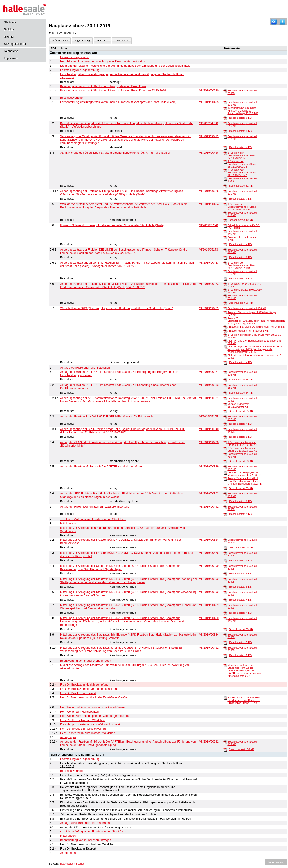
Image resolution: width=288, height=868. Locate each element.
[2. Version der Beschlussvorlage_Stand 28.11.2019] (225, 162)
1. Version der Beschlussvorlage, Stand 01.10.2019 (242, 265)
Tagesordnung (82, 41)
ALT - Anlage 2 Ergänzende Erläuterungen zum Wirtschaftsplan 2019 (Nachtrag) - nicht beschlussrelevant (255, 349)
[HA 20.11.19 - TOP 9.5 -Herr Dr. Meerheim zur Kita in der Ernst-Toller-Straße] (225, 698)
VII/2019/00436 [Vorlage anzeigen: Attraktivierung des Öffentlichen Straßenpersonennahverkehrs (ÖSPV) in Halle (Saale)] (209, 153)
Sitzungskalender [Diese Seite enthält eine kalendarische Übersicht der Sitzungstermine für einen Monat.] (15, 44)
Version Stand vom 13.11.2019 (238, 405)
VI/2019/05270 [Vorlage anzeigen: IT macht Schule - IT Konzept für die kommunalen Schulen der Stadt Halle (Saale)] (208, 225)
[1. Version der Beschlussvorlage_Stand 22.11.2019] (225, 153)
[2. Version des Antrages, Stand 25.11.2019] (225, 448)
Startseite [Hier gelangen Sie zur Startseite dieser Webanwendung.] (10, 22)
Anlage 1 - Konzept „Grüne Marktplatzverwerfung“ (245, 474)
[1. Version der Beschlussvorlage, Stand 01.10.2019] (225, 263)
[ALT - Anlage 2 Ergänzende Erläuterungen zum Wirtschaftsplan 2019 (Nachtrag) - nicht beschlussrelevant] (225, 347)
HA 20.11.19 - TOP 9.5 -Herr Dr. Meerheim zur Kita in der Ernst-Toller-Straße (244, 700)
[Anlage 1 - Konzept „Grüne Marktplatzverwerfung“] (225, 473)
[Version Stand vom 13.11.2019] (225, 404)
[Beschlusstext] (225, 118)
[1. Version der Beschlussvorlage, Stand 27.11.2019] (225, 204)
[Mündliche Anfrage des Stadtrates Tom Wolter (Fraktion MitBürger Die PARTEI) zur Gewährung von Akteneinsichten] (225, 665)
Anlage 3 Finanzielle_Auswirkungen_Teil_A (256, 327)
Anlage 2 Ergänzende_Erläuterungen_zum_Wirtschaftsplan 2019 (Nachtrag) (256, 321)
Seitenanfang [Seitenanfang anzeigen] (276, 862)
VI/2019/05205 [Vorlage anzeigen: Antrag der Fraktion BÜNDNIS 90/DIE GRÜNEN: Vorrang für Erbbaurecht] (208, 416)
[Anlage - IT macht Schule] (225, 237)
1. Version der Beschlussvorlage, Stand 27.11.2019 (242, 207)
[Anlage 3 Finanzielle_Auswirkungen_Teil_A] (225, 327)
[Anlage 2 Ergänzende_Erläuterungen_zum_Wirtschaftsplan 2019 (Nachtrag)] (225, 318)
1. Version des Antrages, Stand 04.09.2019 (242, 444)
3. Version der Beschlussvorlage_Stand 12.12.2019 (242, 173)
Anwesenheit (122, 41)
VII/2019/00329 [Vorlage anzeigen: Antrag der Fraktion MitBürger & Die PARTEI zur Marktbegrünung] (209, 466)
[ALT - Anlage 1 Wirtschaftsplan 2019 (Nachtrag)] (225, 341)
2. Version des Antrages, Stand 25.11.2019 (242, 449)
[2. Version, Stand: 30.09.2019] (225, 290)
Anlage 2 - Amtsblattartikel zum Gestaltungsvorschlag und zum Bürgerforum (245, 481)
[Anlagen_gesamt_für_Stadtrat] (225, 331)
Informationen (60, 41)
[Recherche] (274, 22)
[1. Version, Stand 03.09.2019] (225, 284)
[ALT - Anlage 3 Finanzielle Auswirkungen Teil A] (225, 355)
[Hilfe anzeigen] (282, 22)
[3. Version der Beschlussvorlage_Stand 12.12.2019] (225, 170)
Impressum (11, 58)
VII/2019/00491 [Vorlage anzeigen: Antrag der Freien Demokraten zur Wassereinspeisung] (209, 507)
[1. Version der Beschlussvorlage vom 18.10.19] (225, 335)
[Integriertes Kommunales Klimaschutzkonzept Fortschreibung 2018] (225, 108)
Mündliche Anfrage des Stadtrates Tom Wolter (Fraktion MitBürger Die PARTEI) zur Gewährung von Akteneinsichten (244, 670)
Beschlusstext (240, 118)
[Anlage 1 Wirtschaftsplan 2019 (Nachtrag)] (225, 312)
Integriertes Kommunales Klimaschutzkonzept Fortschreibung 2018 (243, 111)
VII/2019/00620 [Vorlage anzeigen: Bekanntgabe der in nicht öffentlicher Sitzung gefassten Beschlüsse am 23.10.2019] (209, 90)
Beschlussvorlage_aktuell (247, 308)
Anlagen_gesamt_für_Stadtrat (248, 331)
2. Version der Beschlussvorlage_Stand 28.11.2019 (242, 164)
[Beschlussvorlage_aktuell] (225, 91)
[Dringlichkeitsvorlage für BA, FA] (225, 226)
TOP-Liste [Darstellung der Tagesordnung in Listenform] (102, 41)
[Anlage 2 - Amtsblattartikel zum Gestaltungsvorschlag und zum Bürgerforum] (225, 478)
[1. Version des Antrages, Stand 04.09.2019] (225, 442)
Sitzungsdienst (68, 864)
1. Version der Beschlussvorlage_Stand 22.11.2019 (242, 155)
